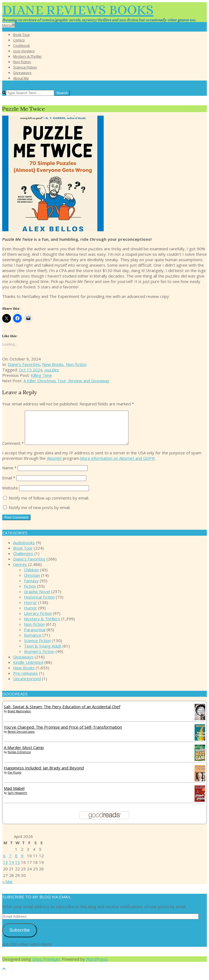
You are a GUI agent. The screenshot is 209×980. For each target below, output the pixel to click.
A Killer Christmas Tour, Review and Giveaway (66, 381)
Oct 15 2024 (31, 370)
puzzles (52, 370)
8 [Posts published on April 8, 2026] (16, 862)
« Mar (7, 888)
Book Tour (23, 554)
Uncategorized (27, 685)
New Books (53, 364)
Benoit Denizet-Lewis (21, 738)
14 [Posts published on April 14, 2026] (11, 869)
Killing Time (41, 375)
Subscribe (19, 937)
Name (9, 474)
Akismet (54, 465)
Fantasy (31, 587)
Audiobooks (24, 549)
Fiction (30, 593)
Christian (32, 582)
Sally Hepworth (17, 799)
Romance (33, 642)
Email (9, 484)
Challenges (23, 560)
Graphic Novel (37, 598)
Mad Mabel (14, 795)
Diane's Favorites (24, 364)
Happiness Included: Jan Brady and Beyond (44, 774)
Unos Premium (46, 966)
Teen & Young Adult (43, 652)
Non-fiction (76, 364)
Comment (13, 450)
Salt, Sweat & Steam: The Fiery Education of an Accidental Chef (62, 713)
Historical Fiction (39, 603)
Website (10, 494)
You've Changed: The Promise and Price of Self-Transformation (63, 734)
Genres (20, 571)
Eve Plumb (14, 779)
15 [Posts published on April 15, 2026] (17, 869)
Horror (30, 609)
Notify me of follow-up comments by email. (49, 504)
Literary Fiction (38, 620)
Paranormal (35, 636)
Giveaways (23, 663)
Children (31, 576)
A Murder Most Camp (24, 754)
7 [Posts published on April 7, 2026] (10, 862)
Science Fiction (37, 647)
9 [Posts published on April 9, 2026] (22, 862)
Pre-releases (25, 680)
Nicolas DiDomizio (19, 759)
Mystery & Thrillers (42, 625)
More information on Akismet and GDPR (117, 465)
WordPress (97, 966)
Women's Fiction (39, 658)
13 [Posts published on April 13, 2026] (5, 869)
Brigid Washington (19, 718)
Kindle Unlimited (28, 669)
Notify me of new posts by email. (40, 514)
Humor (30, 614)
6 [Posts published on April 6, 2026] (4, 862)
